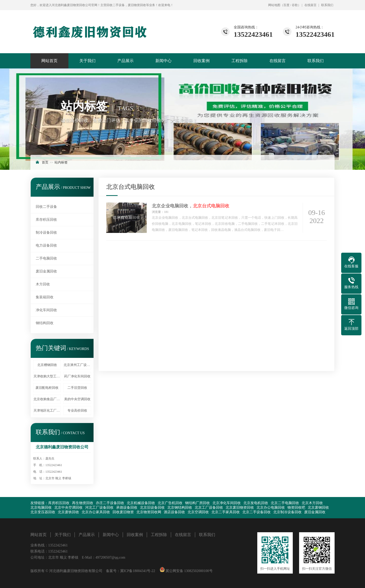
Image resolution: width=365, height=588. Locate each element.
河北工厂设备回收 (99, 508)
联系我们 (327, 5)
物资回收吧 (296, 508)
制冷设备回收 (46, 233)
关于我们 (87, 61)
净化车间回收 (46, 310)
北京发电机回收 (256, 503)
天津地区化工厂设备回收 (47, 410)
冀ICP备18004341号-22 (138, 571)
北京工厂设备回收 (209, 508)
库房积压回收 (59, 503)
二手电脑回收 (46, 258)
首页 (45, 162)
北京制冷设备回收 (287, 512)
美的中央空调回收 (77, 399)
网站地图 (274, 5)
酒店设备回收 (174, 512)
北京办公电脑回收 (271, 508)
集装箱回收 (45, 297)
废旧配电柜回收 (47, 388)
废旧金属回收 (46, 271)
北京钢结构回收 (180, 508)
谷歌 (295, 5)
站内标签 (61, 162)
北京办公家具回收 (96, 512)
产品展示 (125, 61)
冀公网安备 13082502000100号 (189, 571)
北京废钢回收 (318, 508)
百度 (286, 5)
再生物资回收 (83, 503)
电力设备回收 (46, 245)
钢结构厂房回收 (197, 503)
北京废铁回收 (68, 512)
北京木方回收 (312, 503)
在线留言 (311, 5)
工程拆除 (240, 61)
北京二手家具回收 (226, 512)
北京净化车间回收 (227, 503)
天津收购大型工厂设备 (47, 376)
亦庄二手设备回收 (110, 503)
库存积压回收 (46, 220)
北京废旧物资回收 (240, 508)
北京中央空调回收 (68, 508)
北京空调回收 (198, 512)
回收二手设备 (46, 207)
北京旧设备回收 (152, 508)
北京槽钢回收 (47, 365)
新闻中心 (163, 61)
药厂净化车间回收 (77, 376)
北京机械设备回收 (141, 503)
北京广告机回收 (170, 503)
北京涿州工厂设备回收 (77, 365)
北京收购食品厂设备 (47, 399)
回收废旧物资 (123, 512)
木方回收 (43, 284)
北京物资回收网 (149, 512)
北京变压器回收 (43, 512)
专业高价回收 (77, 410)
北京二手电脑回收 (285, 503)
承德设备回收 (127, 508)
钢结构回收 (45, 323)
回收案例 (202, 61)
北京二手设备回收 (257, 512)
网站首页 (49, 61)
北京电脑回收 (41, 508)
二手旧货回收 (77, 388)
